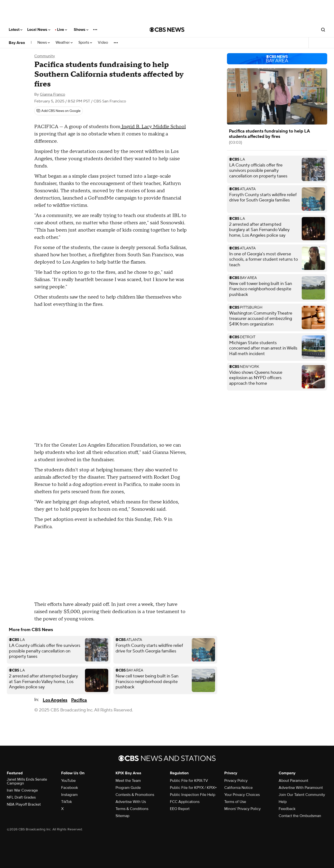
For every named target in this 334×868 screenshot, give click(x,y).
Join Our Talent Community (302, 795)
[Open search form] (323, 30)
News (44, 43)
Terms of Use (235, 802)
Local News (39, 30)
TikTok (67, 802)
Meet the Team (128, 781)
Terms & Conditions (132, 809)
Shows (81, 30)
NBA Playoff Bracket (24, 804)
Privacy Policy (236, 781)
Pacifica (79, 700)
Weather (64, 43)
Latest (16, 30)
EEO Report (180, 809)
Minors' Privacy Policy (242, 809)
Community (45, 56)
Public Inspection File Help (193, 795)
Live (62, 30)
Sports (85, 43)
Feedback (287, 809)
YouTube (68, 781)
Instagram (69, 795)
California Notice (238, 788)
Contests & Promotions (135, 795)
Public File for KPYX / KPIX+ (193, 788)
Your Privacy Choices (242, 795)
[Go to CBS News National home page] (167, 30)
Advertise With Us (131, 802)
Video (103, 43)
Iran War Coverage (22, 790)
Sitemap (122, 816)
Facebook (70, 788)
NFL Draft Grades (21, 797)
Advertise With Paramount (301, 788)
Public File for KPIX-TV (189, 781)
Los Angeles (55, 700)
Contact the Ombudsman (300, 816)
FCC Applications (185, 802)
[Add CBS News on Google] (58, 111)
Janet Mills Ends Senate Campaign (27, 781)
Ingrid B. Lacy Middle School (153, 127)
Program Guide (128, 788)
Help (283, 802)
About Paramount (293, 781)
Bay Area (17, 43)
